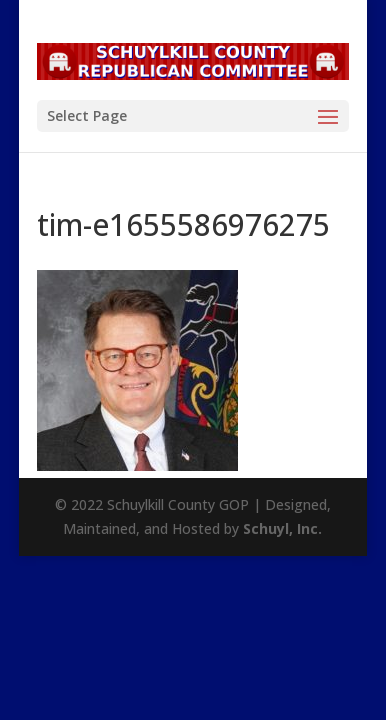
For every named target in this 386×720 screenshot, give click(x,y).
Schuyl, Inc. (282, 528)
